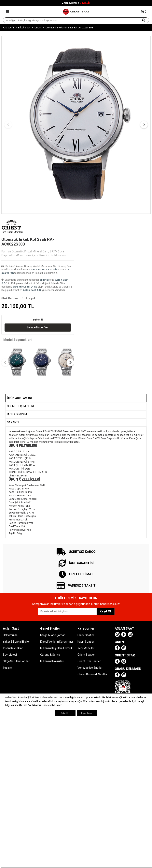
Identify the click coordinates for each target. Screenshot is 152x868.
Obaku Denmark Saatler (92, 674)
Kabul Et (65, 713)
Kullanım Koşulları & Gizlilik (56, 648)
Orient (38, 28)
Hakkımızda (10, 635)
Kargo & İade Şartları (53, 635)
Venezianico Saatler (90, 668)
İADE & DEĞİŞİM (17, 414)
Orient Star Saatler (89, 661)
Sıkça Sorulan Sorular (16, 661)
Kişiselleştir (87, 713)
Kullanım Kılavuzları (52, 661)
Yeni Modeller (86, 648)
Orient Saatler (86, 655)
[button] (8, 125)
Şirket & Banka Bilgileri (17, 642)
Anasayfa (8, 28)
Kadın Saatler (86, 642)
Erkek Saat (24, 28)
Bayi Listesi (10, 655)
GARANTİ (13, 422)
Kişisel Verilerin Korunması (56, 642)
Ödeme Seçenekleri (20, 406)
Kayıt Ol (105, 611)
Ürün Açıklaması (19, 398)
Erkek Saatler (86, 635)
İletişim (7, 668)
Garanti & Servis (50, 655)
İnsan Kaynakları (13, 648)
